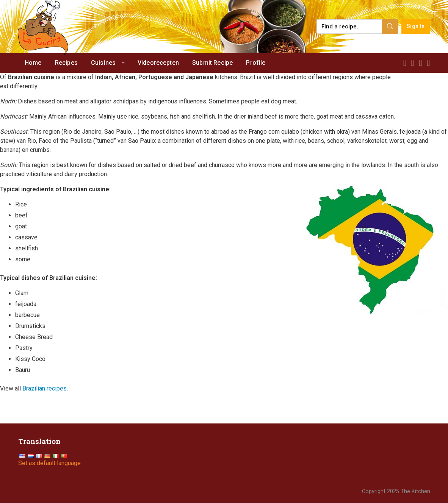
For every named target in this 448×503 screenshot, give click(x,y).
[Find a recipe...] (350, 27)
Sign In (416, 26)
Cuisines (103, 63)
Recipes (66, 63)
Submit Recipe (212, 63)
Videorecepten (158, 63)
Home (33, 63)
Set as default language (49, 463)
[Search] (390, 27)
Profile (256, 63)
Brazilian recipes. (45, 388)
